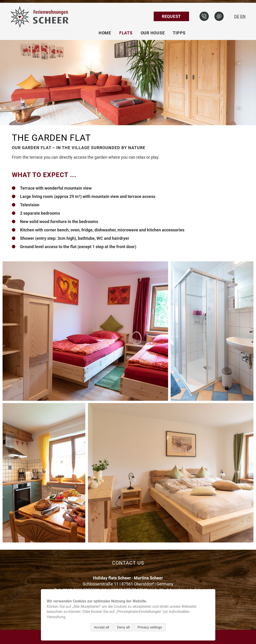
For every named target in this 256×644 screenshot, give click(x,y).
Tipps (179, 33)
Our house (153, 33)
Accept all (101, 627)
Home (105, 33)
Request (171, 16)
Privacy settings (150, 627)
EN (243, 16)
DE (237, 16)
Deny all (123, 627)
